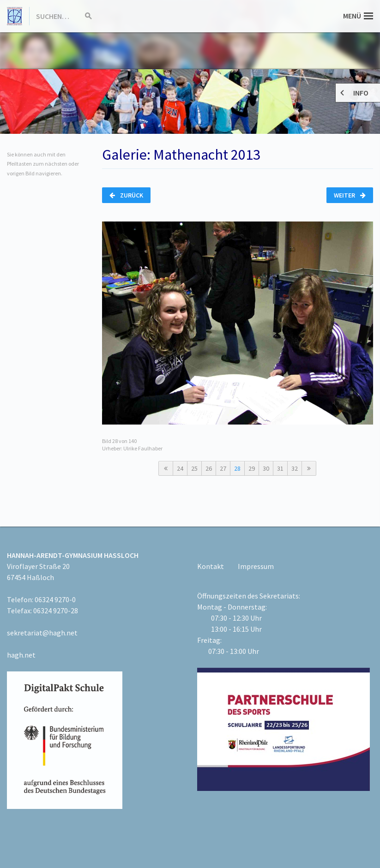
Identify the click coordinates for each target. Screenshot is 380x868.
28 (237, 468)
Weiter (350, 195)
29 (252, 468)
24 (180, 468)
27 (223, 468)
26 (209, 468)
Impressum (256, 566)
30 (266, 468)
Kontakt (211, 566)
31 (280, 468)
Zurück (126, 195)
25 (194, 468)
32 (295, 468)
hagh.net (21, 655)
